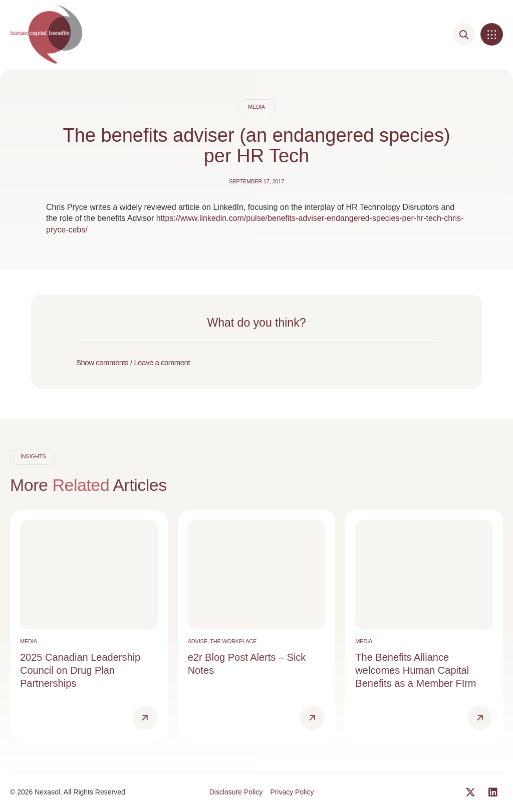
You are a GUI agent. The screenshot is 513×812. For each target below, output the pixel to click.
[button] (492, 34)
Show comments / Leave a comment (133, 362)
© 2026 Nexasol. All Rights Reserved (68, 792)
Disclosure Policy (236, 792)
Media (256, 107)
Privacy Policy (292, 792)
